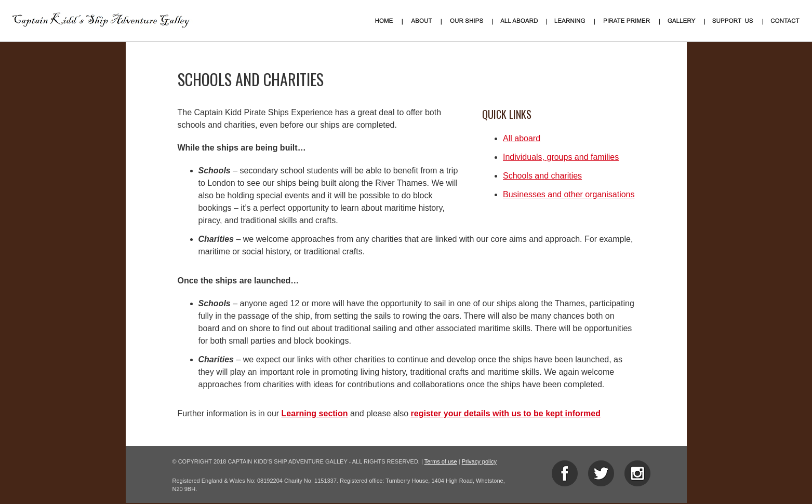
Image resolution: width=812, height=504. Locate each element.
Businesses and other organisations (569, 194)
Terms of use (441, 461)
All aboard (522, 138)
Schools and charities (542, 176)
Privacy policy (479, 461)
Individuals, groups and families (561, 157)
